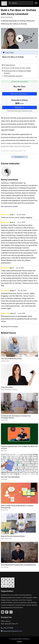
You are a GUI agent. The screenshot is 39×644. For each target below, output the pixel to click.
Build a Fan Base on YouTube (13, 57)
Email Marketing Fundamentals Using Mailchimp (18, 565)
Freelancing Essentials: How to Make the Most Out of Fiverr (19, 447)
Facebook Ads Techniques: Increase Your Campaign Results (16, 417)
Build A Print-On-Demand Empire (13, 536)
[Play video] (20, 38)
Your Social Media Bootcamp (11, 358)
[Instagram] (11, 612)
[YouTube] (3, 612)
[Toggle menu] (36, 3)
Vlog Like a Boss (7, 387)
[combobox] (21, 3)
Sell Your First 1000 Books (10, 477)
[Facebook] (7, 612)
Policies (19, 641)
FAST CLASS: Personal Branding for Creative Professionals (17, 507)
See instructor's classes (9, 206)
